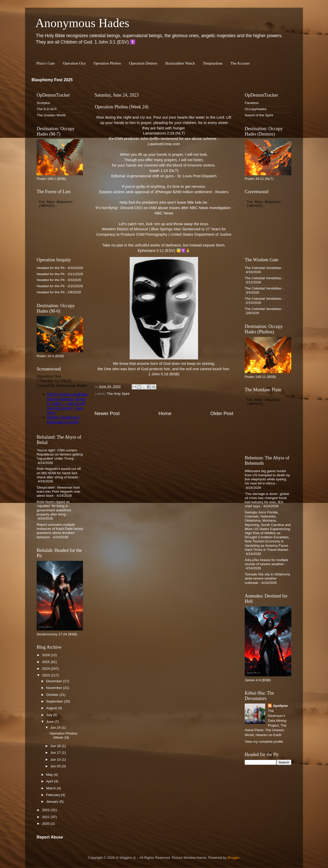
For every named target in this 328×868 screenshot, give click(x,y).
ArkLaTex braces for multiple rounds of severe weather (266, 562)
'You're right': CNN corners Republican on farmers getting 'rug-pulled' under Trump (60, 454)
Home (165, 413)
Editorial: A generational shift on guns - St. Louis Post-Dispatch (164, 176)
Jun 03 (56, 766)
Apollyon (280, 706)
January (53, 802)
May (50, 775)
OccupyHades (256, 109)
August (52, 708)
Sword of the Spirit (259, 115)
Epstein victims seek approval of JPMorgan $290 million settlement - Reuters (164, 192)
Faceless (252, 103)
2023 (46, 675)
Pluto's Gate (46, 63)
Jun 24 (56, 727)
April (50, 781)
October (53, 695)
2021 (46, 817)
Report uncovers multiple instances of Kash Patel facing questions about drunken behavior (60, 531)
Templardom (213, 63)
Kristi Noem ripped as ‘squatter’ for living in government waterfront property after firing (54, 508)
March (51, 788)
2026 (46, 655)
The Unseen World (51, 115)
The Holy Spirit (118, 394)
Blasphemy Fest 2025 (52, 80)
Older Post (222, 413)
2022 (46, 810)
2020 (46, 824)
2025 (46, 662)
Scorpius (43, 103)
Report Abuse (50, 837)
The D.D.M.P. (47, 109)
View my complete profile (264, 742)
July (50, 715)
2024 (46, 669)
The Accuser (240, 63)
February (54, 795)
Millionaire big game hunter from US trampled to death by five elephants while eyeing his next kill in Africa (267, 477)
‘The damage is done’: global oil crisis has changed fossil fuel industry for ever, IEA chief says (267, 500)
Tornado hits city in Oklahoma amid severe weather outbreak (267, 578)
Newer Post (107, 413)
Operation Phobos (107, 63)
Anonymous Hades (82, 23)
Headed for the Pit (51, 268)
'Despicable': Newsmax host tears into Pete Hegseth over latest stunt (59, 492)
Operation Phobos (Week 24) (63, 735)
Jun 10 (56, 759)
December (55, 681)
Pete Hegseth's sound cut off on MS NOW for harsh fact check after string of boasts (59, 473)
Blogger (233, 858)
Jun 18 (56, 746)
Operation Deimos (143, 63)
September (55, 701)
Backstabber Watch (180, 63)
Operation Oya (74, 63)
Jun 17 (56, 753)
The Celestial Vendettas (263, 268)
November (55, 688)
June (50, 722)
